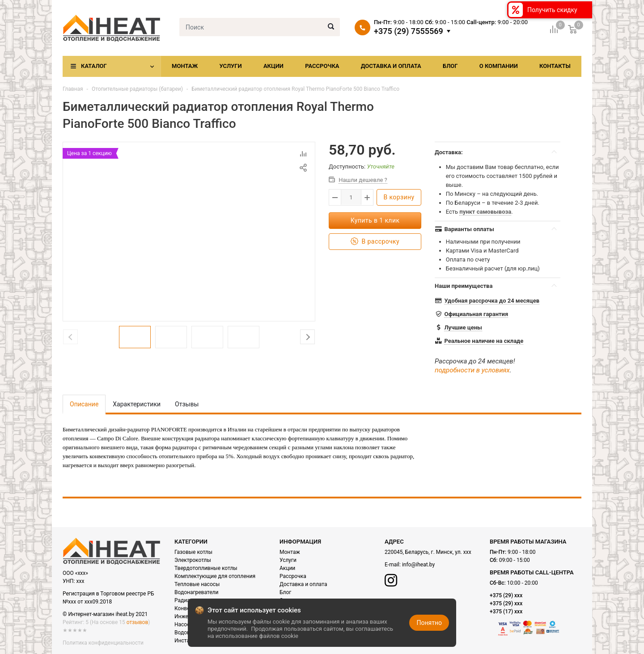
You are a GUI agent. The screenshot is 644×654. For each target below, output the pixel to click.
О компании (499, 66)
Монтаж (185, 66)
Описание (84, 404)
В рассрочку (375, 242)
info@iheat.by (418, 565)
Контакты (555, 66)
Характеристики (137, 404)
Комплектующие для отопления (215, 576)
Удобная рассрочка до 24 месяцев (492, 301)
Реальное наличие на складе (484, 341)
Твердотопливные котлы (206, 568)
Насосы (184, 624)
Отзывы (187, 404)
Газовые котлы (193, 552)
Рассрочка (322, 66)
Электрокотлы (193, 560)
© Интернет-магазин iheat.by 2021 (105, 614)
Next (307, 337)
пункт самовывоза (485, 212)
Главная (73, 89)
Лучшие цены (463, 327)
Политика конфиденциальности (103, 643)
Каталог (94, 66)
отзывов (137, 622)
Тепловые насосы (197, 584)
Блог (450, 66)
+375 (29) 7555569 (409, 31)
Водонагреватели (196, 592)
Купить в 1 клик (375, 220)
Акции (273, 66)
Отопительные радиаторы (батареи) (137, 89)
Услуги (230, 66)
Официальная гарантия (476, 314)
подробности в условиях (472, 370)
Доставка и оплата (391, 66)
